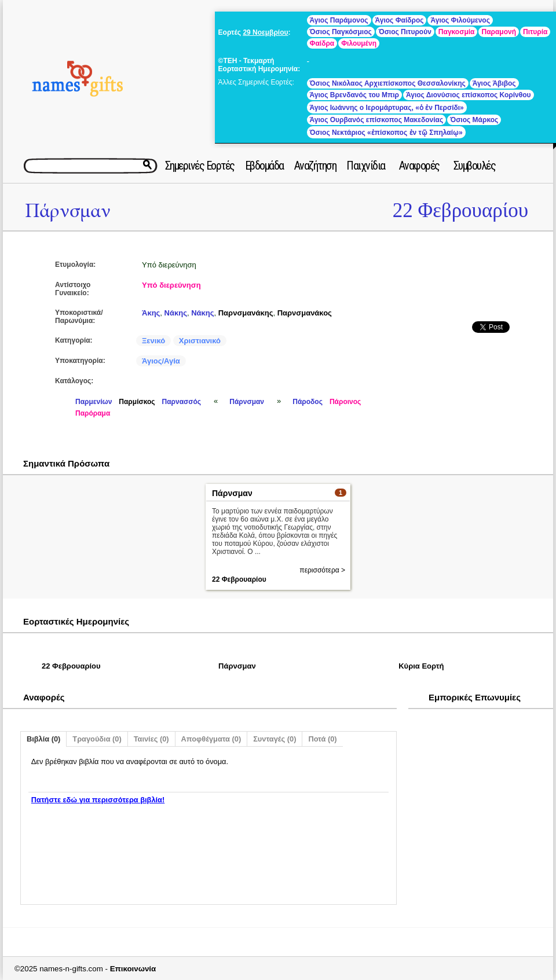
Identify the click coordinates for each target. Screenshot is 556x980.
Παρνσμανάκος (305, 313)
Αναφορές (419, 166)
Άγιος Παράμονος (339, 20)
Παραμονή (499, 32)
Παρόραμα (93, 413)
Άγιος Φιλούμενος (460, 20)
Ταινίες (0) (151, 739)
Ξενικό (153, 341)
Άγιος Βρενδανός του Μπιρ (354, 95)
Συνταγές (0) (275, 739)
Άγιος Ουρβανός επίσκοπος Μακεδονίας (377, 120)
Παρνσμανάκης (246, 313)
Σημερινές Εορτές (200, 166)
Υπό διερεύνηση (171, 285)
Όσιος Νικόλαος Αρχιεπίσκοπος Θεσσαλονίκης (388, 83)
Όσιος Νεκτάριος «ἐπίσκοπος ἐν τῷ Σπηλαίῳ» (386, 133)
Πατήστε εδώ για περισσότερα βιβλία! (98, 800)
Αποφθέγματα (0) (211, 739)
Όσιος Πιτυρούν (405, 32)
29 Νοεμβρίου (265, 32)
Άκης (151, 313)
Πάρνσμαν (68, 211)
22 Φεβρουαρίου (460, 210)
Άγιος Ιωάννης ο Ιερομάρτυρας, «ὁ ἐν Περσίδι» (387, 108)
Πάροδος (308, 402)
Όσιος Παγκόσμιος (341, 32)
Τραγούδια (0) (97, 739)
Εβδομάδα (264, 166)
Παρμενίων (94, 402)
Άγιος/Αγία (161, 361)
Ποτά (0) (322, 739)
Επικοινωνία (133, 969)
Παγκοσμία (457, 32)
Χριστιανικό (200, 341)
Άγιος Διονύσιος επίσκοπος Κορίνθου (469, 95)
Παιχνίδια (366, 166)
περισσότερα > (322, 570)
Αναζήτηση (315, 166)
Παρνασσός (182, 402)
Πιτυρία (535, 32)
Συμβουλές (475, 166)
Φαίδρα (322, 43)
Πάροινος (345, 402)
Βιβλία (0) (43, 739)
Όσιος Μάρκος (474, 120)
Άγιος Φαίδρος (400, 20)
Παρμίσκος (137, 402)
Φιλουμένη (359, 43)
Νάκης (176, 313)
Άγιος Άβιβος (494, 83)
